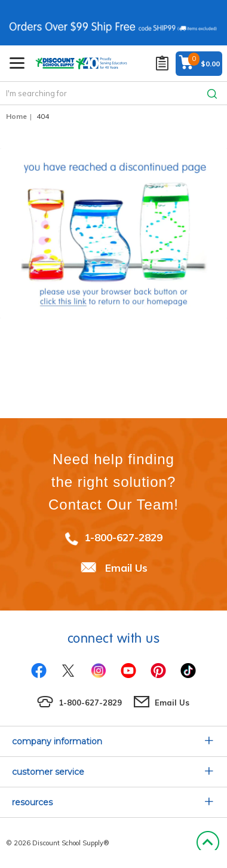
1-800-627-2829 (123, 537)
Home (16, 116)
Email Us (126, 568)
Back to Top (208, 843)
